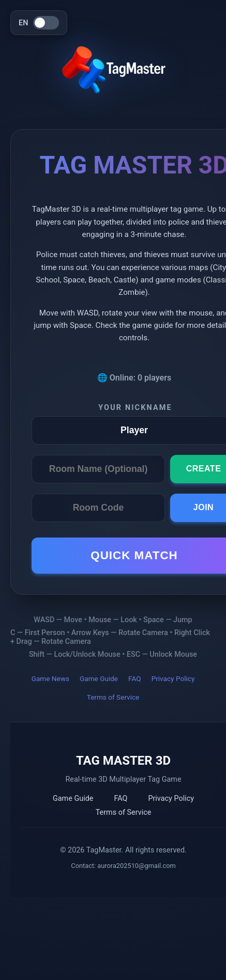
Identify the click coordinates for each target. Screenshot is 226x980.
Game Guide (99, 678)
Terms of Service (113, 697)
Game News (50, 678)
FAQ (135, 678)
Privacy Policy (173, 678)
